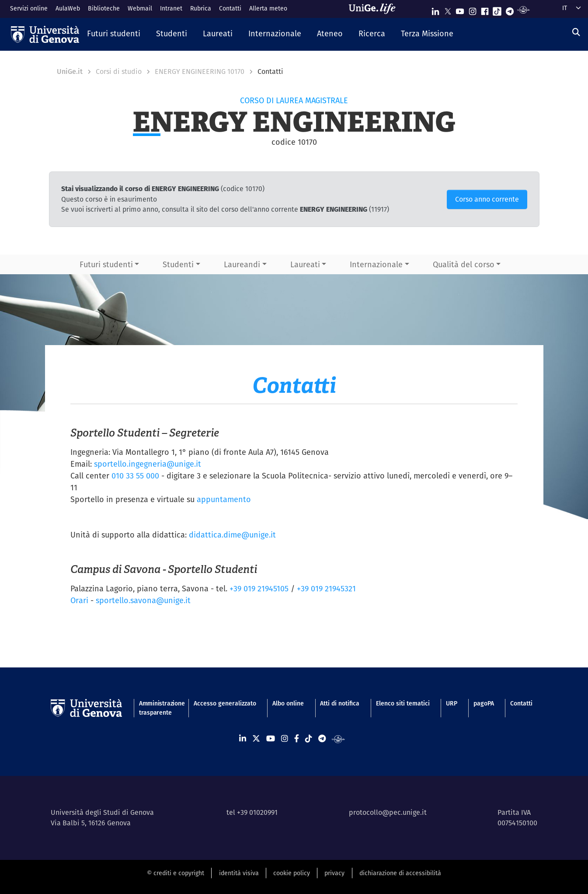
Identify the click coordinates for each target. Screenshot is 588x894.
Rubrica (201, 8)
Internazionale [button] (376, 264)
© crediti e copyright (176, 873)
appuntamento (224, 499)
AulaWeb (68, 8)
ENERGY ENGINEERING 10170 (200, 72)
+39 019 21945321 (326, 588)
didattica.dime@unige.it (232, 535)
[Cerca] (576, 32)
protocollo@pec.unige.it (388, 812)
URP (452, 703)
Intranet (171, 8)
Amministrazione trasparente (158, 708)
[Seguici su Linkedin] (435, 9)
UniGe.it (70, 72)
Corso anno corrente (487, 199)
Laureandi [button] (242, 264)
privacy (334, 873)
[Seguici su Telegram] (510, 9)
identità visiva (239, 873)
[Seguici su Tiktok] (497, 9)
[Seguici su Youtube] (460, 9)
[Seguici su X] (448, 9)
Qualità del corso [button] (464, 264)
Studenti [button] (178, 264)
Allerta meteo (268, 8)
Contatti (230, 8)
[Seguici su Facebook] (485, 9)
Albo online (288, 703)
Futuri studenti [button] (106, 264)
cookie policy (292, 873)
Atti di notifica (340, 703)
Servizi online (29, 8)
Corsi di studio (119, 72)
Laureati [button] (305, 264)
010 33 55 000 (135, 476)
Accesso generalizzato (225, 703)
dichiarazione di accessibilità (400, 873)
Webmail (140, 8)
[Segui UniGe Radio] (524, 9)
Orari (79, 600)
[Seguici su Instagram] (473, 9)
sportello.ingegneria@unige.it (148, 464)
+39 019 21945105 (259, 588)
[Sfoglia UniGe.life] (375, 9)
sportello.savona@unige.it (143, 600)
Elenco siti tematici (403, 703)
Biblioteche (104, 8)
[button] (114, 34)
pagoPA (484, 703)
